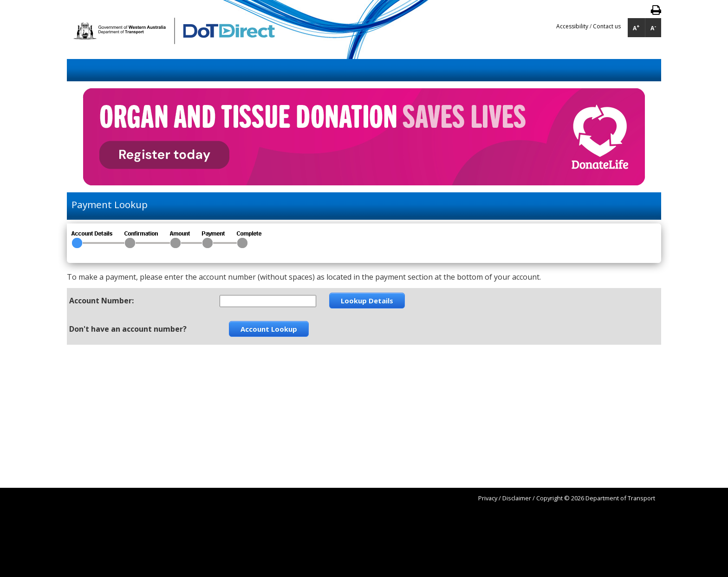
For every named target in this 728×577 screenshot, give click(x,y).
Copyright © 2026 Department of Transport (596, 498)
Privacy (488, 498)
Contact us (607, 26)
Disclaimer (517, 498)
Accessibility (573, 26)
